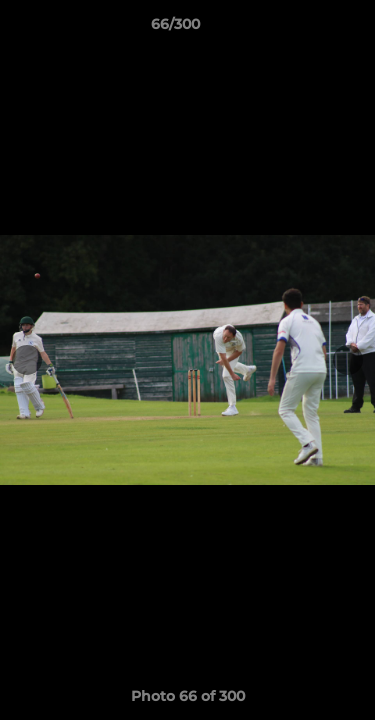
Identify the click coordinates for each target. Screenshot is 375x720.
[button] (303, 29)
